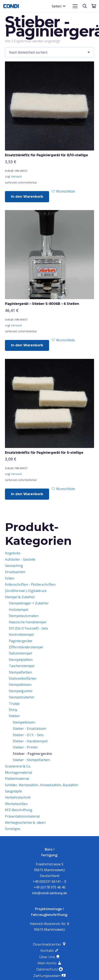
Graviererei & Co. (18, 766)
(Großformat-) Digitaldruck (26, 591)
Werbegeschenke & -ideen (25, 823)
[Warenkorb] (94, 6)
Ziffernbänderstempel (26, 647)
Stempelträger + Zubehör (29, 603)
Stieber (14, 716)
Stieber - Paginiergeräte (32, 754)
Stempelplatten (21, 660)
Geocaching (14, 566)
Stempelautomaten (24, 616)
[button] (59, 6)
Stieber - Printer (25, 747)
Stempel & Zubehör (20, 597)
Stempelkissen (20, 685)
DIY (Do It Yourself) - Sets (28, 628)
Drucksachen (15, 572)
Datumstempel (20, 653)
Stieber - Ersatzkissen (30, 729)
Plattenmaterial (17, 779)
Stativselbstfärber (23, 678)
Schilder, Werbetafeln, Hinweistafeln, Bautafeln (41, 785)
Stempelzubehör (22, 697)
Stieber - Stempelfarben (31, 760)
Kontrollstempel (21, 635)
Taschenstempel (22, 666)
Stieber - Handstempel (30, 741)
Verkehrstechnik (18, 797)
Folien (10, 578)
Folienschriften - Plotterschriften (30, 584)
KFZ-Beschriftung (19, 810)
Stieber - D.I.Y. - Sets (28, 735)
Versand (16, 176)
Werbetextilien (16, 804)
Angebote (13, 553)
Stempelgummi (21, 691)
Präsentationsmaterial (22, 816)
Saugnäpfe (13, 791)
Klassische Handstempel (28, 622)
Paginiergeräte (21, 641)
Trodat (14, 704)
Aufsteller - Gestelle (20, 559)
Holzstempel (19, 610)
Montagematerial (18, 772)
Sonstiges (13, 829)
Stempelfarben (20, 672)
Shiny (13, 710)
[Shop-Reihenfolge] (49, 52)
